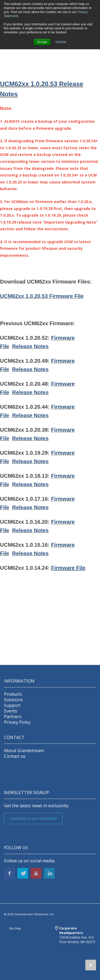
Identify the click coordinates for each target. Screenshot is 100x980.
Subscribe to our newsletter (33, 818)
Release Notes (31, 346)
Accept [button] (42, 42)
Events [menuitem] (11, 711)
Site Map (15, 928)
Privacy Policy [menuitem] (17, 722)
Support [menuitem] (12, 705)
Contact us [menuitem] (15, 756)
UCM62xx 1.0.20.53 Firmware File (42, 296)
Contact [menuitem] (14, 738)
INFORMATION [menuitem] (19, 681)
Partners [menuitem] (13, 717)
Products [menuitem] (13, 694)
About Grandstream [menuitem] (24, 751)
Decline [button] (61, 42)
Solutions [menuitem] (13, 700)
